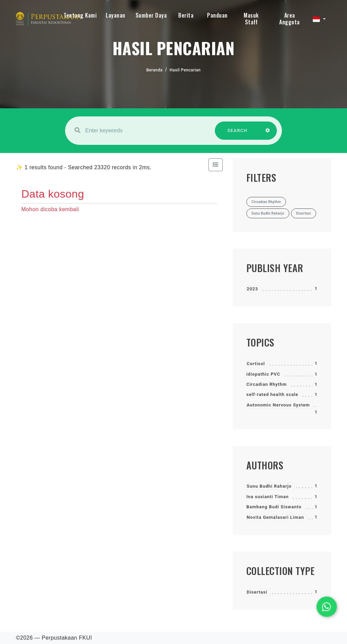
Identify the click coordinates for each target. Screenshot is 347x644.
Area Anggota (290, 19)
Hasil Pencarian (185, 70)
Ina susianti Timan (268, 497)
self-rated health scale (272, 394)
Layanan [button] (116, 15)
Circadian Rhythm (267, 384)
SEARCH (238, 134)
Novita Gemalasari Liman (275, 517)
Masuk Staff (251, 19)
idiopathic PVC (263, 374)
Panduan (217, 15)
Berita (186, 15)
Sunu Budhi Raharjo (269, 486)
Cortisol (256, 364)
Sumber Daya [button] (151, 15)
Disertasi (257, 592)
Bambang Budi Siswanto (274, 507)
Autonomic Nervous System (278, 405)
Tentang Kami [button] (80, 15)
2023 (252, 289)
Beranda (155, 70)
